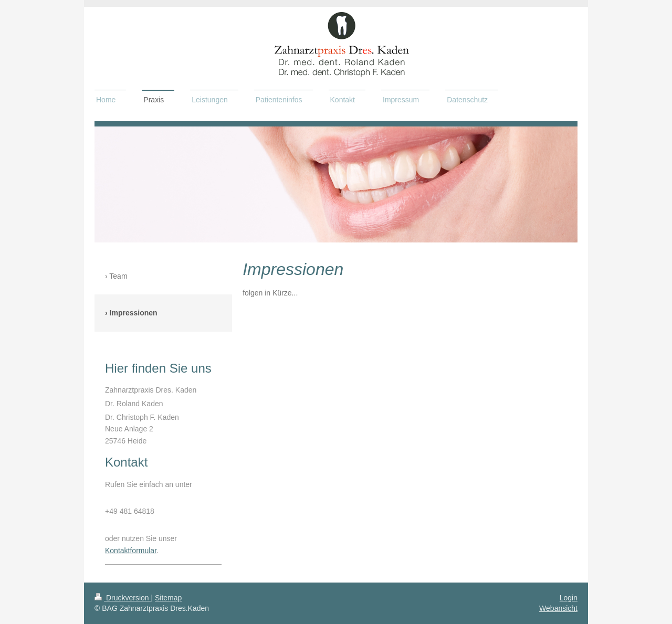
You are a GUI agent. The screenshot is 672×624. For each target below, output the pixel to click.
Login (569, 598)
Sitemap (168, 598)
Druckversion (123, 598)
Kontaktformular (131, 551)
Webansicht (558, 608)
